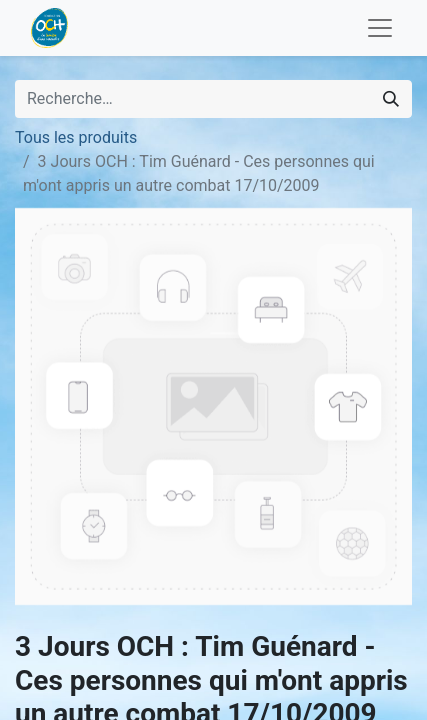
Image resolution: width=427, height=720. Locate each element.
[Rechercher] (391, 99)
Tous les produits (76, 137)
